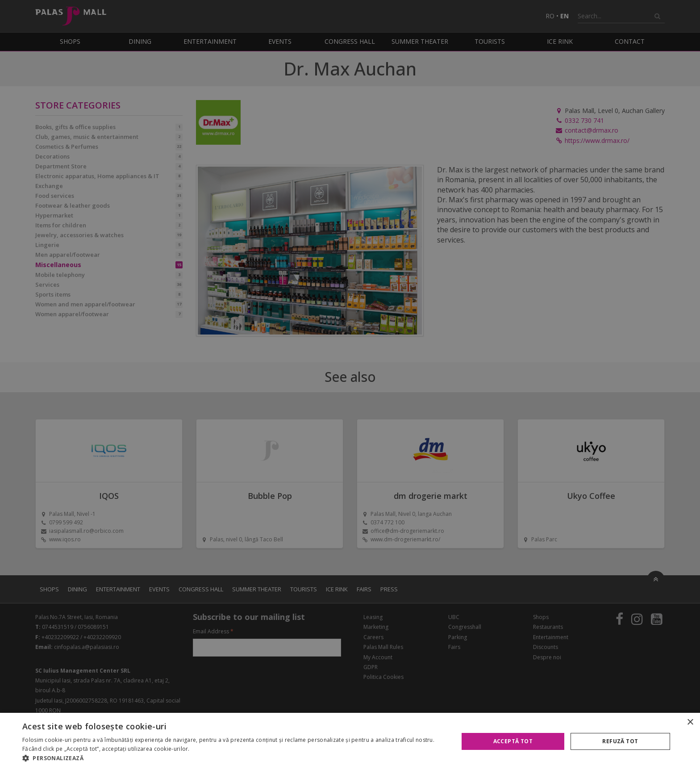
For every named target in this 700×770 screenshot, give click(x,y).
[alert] (350, 385)
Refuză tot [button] (620, 741)
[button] (234, 758)
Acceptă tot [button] (513, 741)
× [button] (690, 722)
